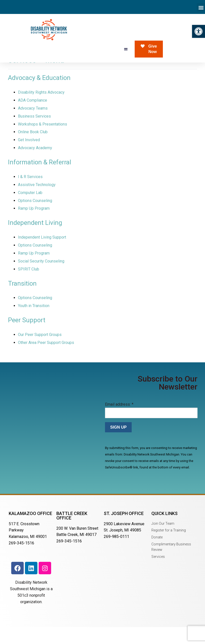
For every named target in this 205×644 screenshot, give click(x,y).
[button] (199, 31)
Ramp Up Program (34, 225)
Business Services (34, 133)
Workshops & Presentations (43, 141)
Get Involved (29, 157)
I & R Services (30, 194)
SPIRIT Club (29, 286)
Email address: (119, 421)
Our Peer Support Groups (40, 352)
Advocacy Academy (35, 165)
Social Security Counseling (41, 278)
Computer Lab (30, 210)
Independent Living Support (42, 254)
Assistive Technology (37, 202)
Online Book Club (33, 149)
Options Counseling (35, 218)
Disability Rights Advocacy (41, 109)
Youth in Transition (34, 323)
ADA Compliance (33, 117)
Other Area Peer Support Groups (46, 360)
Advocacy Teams (33, 125)
